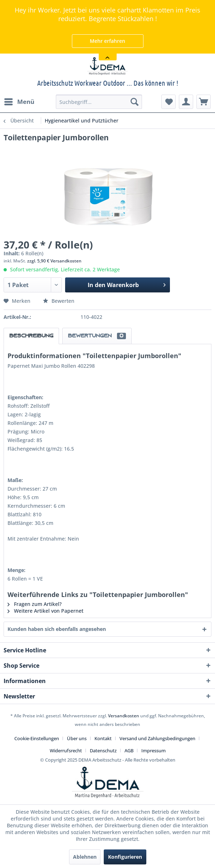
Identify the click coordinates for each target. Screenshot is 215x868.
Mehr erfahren (107, 41)
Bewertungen (97, 336)
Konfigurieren (125, 857)
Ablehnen (85, 857)
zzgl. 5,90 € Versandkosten (54, 261)
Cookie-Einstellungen (37, 738)
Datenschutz (103, 751)
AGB (129, 751)
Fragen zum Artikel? (35, 604)
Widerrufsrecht (66, 751)
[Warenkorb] (204, 102)
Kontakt (103, 738)
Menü (19, 101)
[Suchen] (135, 102)
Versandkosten (124, 716)
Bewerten (59, 301)
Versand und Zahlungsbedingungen (157, 738)
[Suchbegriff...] (99, 102)
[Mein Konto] (186, 102)
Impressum (153, 751)
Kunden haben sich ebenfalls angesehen (57, 629)
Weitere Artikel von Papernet (45, 611)
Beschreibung (31, 336)
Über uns (77, 738)
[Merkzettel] (168, 102)
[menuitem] (19, 102)
